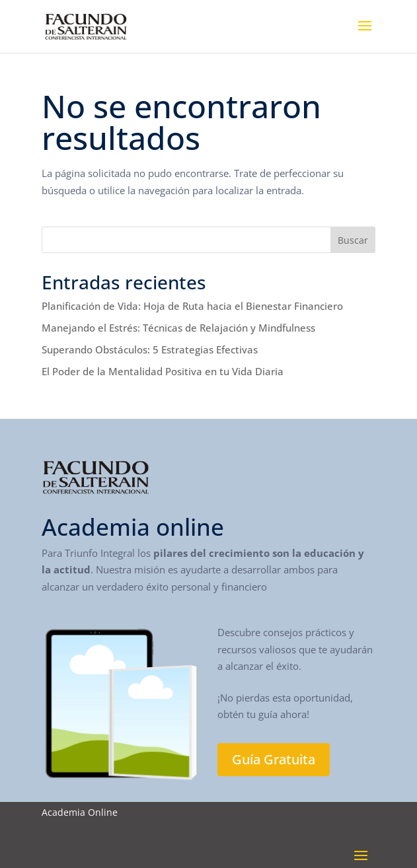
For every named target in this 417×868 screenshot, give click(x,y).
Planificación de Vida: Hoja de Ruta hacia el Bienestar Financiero (192, 306)
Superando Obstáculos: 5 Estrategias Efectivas (150, 349)
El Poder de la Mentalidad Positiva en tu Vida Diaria (163, 371)
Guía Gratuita (274, 759)
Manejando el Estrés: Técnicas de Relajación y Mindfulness (178, 328)
